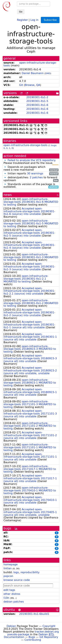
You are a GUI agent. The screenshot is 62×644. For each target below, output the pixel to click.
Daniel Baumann (33, 73)
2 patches (36, 177)
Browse (30, 85)
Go (21, 12)
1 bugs (53, 145)
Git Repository (49, 637)
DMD (48, 73)
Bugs (32, 637)
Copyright (49, 626)
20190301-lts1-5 (37, 101)
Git (21, 85)
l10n (6, 598)
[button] (5, 160)
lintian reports (31, 174)
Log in (34, 20)
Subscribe (50, 20)
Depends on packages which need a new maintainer (31, 168)
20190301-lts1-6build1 (34, 614)
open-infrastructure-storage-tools (30, 64)
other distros (12, 594)
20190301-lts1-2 (37, 97)
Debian (11, 626)
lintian (8, 568)
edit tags (9, 590)
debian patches (14, 602)
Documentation (14, 637)
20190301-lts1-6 (37, 105)
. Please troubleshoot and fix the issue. (31, 162)
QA (38, 85)
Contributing (33, 640)
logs (16, 572)
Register (22, 20)
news (8, 195)
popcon (8, 576)
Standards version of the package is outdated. (31, 186)
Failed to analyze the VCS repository (31, 160)
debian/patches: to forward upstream (31, 179)
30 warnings (35, 173)
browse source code (17, 580)
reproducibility (30, 572)
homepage (10, 564)
